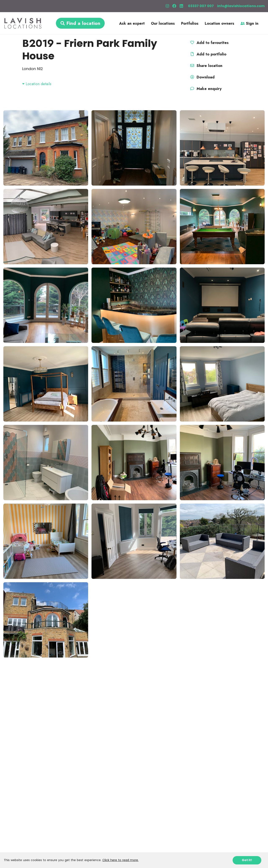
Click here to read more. (120, 860)
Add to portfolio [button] (208, 54)
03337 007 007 (201, 6)
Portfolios (190, 23)
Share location (206, 66)
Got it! (247, 860)
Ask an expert (132, 23)
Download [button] (202, 77)
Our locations (163, 23)
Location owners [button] (220, 23)
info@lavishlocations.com (241, 6)
